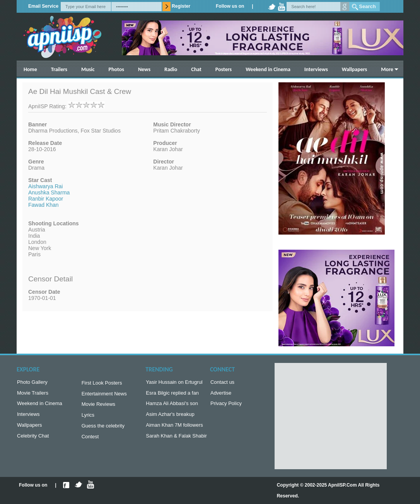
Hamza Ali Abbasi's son (172, 406)
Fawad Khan (44, 205)
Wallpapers (354, 69)
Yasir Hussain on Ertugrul (174, 383)
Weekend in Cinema (268, 69)
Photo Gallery (32, 383)
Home (30, 69)
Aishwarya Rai (45, 186)
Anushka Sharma (49, 192)
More (387, 69)
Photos (116, 69)
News (144, 69)
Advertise (221, 394)
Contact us (222, 383)
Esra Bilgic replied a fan (172, 394)
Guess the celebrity (103, 430)
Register (181, 6)
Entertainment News (104, 395)
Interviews (316, 69)
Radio (171, 69)
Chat (196, 69)
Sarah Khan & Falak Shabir (176, 440)
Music (88, 69)
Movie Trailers (33, 394)
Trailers (59, 69)
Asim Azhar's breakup (170, 417)
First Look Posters (102, 384)
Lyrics (88, 418)
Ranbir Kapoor (46, 199)
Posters (224, 69)
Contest (90, 441)
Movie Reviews (98, 406)
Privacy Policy (226, 406)
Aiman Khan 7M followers (174, 429)
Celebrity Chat (33, 440)
